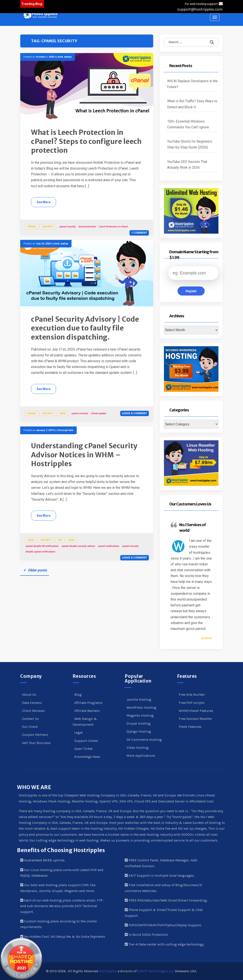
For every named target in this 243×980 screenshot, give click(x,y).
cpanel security (67, 227)
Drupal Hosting (139, 723)
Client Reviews (33, 711)
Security (48, 227)
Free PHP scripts (192, 703)
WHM (62, 413)
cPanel (32, 227)
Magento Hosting (140, 715)
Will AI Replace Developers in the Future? (192, 84)
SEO (60, 540)
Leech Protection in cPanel (113, 227)
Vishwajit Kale (65, 430)
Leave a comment (135, 413)
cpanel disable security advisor (78, 546)
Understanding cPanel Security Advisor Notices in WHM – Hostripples (84, 455)
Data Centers (32, 703)
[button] (40, 15)
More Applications (141, 756)
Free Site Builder (192, 694)
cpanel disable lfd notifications (42, 546)
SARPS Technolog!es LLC (156, 971)
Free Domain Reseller (195, 719)
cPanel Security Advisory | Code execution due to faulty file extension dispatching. (85, 328)
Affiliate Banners (87, 711)
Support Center (86, 741)
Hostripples (108, 971)
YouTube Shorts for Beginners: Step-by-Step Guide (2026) (190, 144)
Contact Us (30, 719)
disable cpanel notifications (40, 552)
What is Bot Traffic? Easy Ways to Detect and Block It (192, 104)
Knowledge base (87, 757)
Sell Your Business (36, 743)
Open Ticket (83, 749)
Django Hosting (139, 731)
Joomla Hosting (139, 699)
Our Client (30, 727)
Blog (78, 694)
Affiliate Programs (88, 703)
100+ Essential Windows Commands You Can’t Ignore (188, 124)
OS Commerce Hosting (144, 740)
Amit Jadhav (65, 57)
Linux (31, 540)
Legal (79, 732)
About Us (29, 694)
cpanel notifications (108, 546)
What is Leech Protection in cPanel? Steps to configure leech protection (86, 141)
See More (44, 202)
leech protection (87, 227)
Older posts (37, 570)
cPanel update (98, 413)
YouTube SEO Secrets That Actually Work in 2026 (187, 165)
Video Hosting (138, 748)
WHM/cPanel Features (196, 711)
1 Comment (139, 233)
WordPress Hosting (141, 707)
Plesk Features (190, 727)
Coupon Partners (35, 735)
